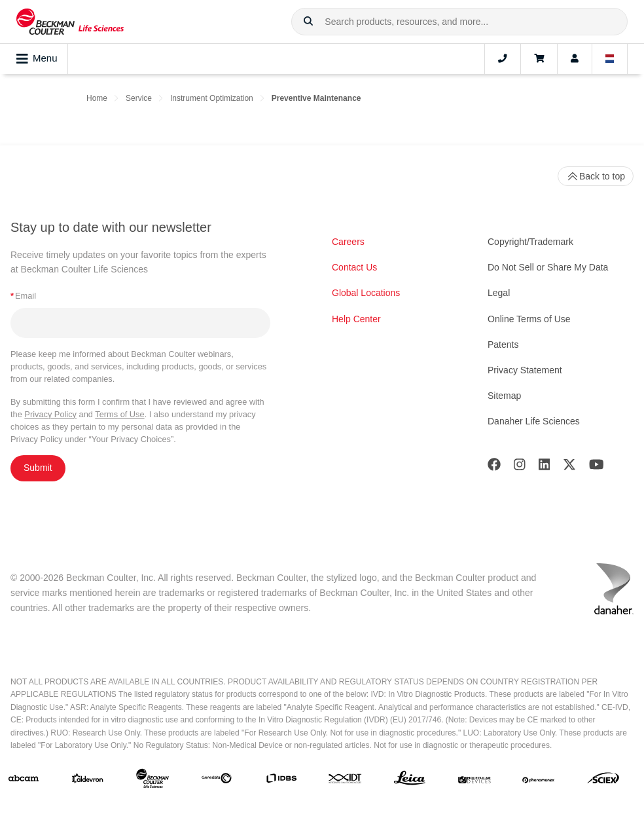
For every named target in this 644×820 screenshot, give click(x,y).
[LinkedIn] (545, 467)
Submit (38, 468)
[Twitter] (569, 467)
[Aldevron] (88, 781)
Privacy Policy (50, 414)
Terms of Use (119, 414)
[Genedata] (217, 781)
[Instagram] (520, 467)
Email (23, 296)
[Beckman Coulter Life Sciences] (152, 781)
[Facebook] (494, 467)
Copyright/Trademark (530, 242)
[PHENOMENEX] (539, 781)
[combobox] (459, 22)
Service (139, 98)
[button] (308, 22)
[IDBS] (281, 781)
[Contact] (503, 59)
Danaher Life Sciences (534, 421)
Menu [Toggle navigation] (37, 59)
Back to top (596, 176)
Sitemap (504, 396)
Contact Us (354, 267)
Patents (503, 345)
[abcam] (24, 781)
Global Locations (366, 293)
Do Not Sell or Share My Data (548, 267)
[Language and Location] (610, 59)
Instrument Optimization (212, 98)
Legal (499, 293)
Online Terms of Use (529, 319)
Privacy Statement (525, 370)
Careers (348, 242)
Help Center (356, 319)
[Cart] (539, 59)
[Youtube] (597, 467)
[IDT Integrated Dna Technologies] (346, 781)
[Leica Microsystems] (410, 781)
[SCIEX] (603, 781)
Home (97, 98)
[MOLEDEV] (474, 781)
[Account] (575, 59)
